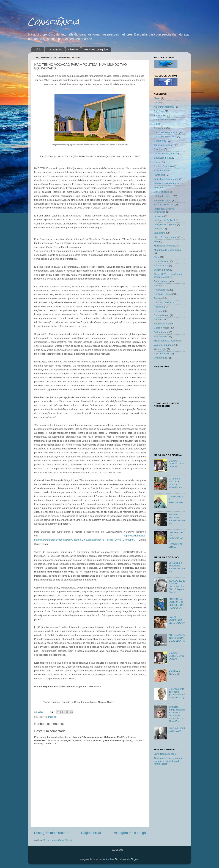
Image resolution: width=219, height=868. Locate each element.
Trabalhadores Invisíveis (167, 341)
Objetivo (73, 49)
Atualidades (160, 115)
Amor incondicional (164, 107)
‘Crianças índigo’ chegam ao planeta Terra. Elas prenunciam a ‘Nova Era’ (176, 714)
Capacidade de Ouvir (165, 136)
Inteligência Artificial (164, 220)
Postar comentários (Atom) (58, 840)
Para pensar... (161, 281)
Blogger (135, 859)
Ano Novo (159, 111)
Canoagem (160, 128)
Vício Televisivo (162, 353)
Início (38, 49)
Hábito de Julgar (163, 200)
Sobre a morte (161, 328)
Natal (157, 257)
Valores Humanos (163, 345)
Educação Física (163, 158)
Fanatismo (159, 175)
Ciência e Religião (164, 145)
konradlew (108, 859)
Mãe (156, 241)
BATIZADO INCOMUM (174, 672)
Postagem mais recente (52, 833)
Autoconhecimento (164, 120)
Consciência (54, 22)
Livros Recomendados (166, 237)
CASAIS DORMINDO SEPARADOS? (176, 620)
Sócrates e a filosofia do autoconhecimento (177, 519)
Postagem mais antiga (129, 833)
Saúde (157, 319)
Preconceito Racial (164, 303)
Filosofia (158, 188)
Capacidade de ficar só (166, 132)
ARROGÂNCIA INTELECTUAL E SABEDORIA (177, 638)
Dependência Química (166, 154)
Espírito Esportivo (163, 166)
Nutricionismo (161, 266)
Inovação (159, 216)
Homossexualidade (164, 204)
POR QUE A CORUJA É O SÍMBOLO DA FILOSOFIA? (176, 603)
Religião (158, 311)
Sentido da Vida (162, 324)
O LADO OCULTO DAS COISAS (176, 464)
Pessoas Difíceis (163, 294)
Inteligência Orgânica (165, 224)
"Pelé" (157, 98)
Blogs (157, 124)
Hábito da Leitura (163, 196)
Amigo (157, 103)
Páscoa (158, 285)
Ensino (158, 162)
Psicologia (159, 307)
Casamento (160, 141)
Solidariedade (161, 332)
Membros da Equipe (96, 49)
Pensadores (160, 290)
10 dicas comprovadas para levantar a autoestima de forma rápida (169, 761)
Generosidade (161, 192)
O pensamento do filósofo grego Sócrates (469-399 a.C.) (177, 693)
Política (52, 717)
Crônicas (159, 149)
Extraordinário (161, 171)
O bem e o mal (162, 270)
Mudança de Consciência (167, 250)
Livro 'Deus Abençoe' (165, 754)
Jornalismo (160, 233)
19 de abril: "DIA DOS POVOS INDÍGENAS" (175, 483)
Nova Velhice (161, 261)
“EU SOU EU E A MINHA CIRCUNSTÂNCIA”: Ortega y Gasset (177, 587)
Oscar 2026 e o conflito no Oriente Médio (168, 276)
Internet (158, 229)
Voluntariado (161, 358)
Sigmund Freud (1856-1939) (177, 729)
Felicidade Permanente (166, 179)
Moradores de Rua (164, 246)
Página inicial (91, 833)
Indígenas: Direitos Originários (164, 210)
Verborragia (160, 349)
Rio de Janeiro (162, 315)
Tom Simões (55, 49)
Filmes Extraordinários (166, 183)
